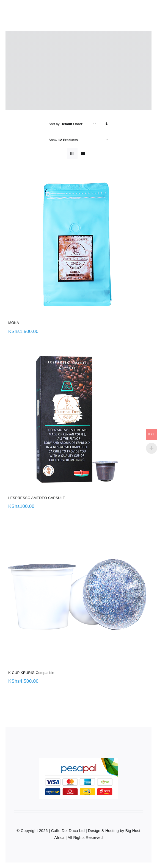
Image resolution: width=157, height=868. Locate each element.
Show (63, 140)
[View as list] (83, 154)
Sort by (66, 124)
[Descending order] (107, 124)
